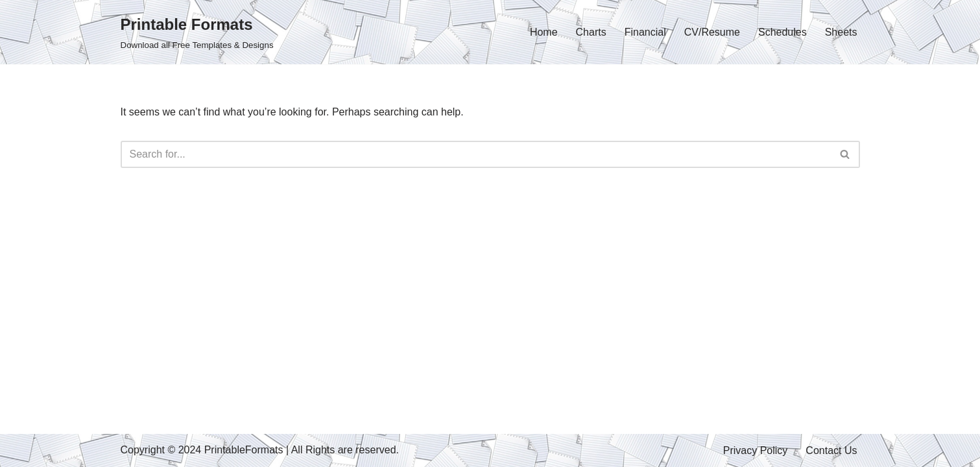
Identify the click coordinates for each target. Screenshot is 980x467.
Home (544, 32)
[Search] (476, 154)
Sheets (841, 32)
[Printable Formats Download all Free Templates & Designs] (197, 32)
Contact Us (831, 450)
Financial (645, 32)
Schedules (783, 32)
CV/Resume (712, 32)
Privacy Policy (756, 450)
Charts (591, 32)
